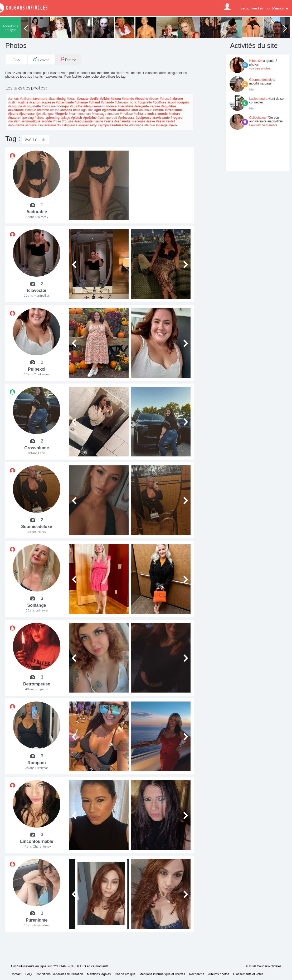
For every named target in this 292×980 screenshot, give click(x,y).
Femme (68, 59)
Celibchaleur (258, 118)
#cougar (63, 106)
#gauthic (87, 110)
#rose (57, 121)
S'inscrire (280, 8)
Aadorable (37, 212)
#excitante (16, 110)
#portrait (111, 118)
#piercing (52, 118)
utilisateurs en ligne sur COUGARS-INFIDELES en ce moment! (59, 966)
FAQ (28, 974)
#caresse (48, 102)
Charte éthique (125, 974)
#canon (35, 102)
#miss (152, 114)
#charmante (65, 102)
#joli (38, 114)
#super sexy (87, 125)
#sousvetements (49, 125)
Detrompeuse (37, 684)
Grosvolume (37, 448)
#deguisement (94, 106)
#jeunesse (27, 114)
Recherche (197, 974)
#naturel (14, 118)
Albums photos (219, 974)
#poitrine (90, 118)
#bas (52, 99)
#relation (14, 121)
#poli (101, 118)
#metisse (126, 114)
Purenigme (37, 920)
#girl (98, 110)
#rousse (68, 121)
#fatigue (30, 110)
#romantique (31, 121)
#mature (113, 114)
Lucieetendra (258, 99)
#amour (14, 99)
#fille (77, 110)
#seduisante (83, 121)
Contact (16, 974)
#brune (178, 99)
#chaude (107, 102)
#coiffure (160, 102)
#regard (177, 118)
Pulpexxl (37, 369)
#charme (81, 102)
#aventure (40, 99)
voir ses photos (260, 68)
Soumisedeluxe (37, 527)
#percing (28, 118)
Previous (26, 28)
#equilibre (169, 106)
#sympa (103, 125)
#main (73, 114)
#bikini (105, 99)
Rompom (37, 763)
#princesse (126, 118)
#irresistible (174, 110)
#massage (99, 114)
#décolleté (125, 106)
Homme (41, 59)
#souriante (16, 125)
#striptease (69, 125)
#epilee (155, 106)
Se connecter (252, 8)
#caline (23, 102)
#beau (71, 99)
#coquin (183, 102)
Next (285, 28)
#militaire (140, 114)
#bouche (142, 99)
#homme (124, 110)
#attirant (26, 99)
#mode (162, 114)
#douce (111, 106)
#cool (171, 102)
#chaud (94, 102)
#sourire (31, 125)
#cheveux (122, 102)
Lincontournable (37, 841)
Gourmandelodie (261, 80)
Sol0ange (37, 605)
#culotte (76, 106)
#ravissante (161, 118)
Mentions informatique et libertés (162, 974)
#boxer (154, 99)
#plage (65, 118)
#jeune (13, 114)
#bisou (116, 99)
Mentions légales (99, 974)
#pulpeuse (143, 118)
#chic (133, 102)
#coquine (15, 106)
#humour (145, 110)
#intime (158, 110)
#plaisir (77, 118)
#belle (94, 99)
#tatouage (136, 125)
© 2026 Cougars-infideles (264, 966)
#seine (98, 121)
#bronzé (166, 99)
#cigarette (145, 102)
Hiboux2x (256, 61)
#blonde (128, 99)
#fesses (66, 110)
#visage (162, 125)
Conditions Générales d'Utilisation (59, 974)
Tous (17, 59)
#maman (84, 114)
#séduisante (119, 125)
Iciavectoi (37, 290)
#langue (48, 114)
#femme (43, 110)
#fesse (55, 110)
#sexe (151, 121)
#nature (174, 114)
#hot (135, 110)
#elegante (141, 106)
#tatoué (149, 125)
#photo (40, 118)
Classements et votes (248, 974)
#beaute (83, 99)
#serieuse (138, 121)
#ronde (47, 121)
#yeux (173, 125)
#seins (109, 121)
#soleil (170, 121)
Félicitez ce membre (263, 125)
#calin (12, 102)
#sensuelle (122, 121)
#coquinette (32, 106)
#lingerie (61, 114)
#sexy (160, 121)
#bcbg (61, 99)
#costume (49, 106)
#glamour (109, 110)
